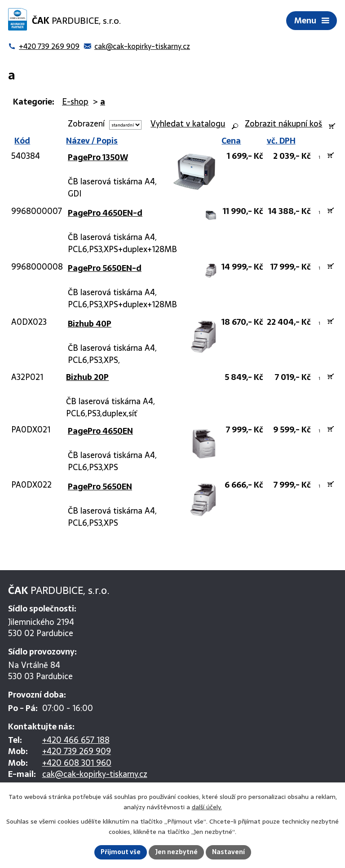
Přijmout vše (121, 852)
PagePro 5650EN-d (105, 268)
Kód (21, 141)
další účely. (207, 807)
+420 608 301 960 (77, 763)
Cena (231, 141)
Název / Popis (92, 141)
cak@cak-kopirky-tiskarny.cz (95, 774)
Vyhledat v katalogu (188, 124)
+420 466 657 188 (76, 740)
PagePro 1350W (98, 157)
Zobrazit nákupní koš (283, 124)
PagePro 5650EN (100, 486)
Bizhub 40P (90, 324)
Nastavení (228, 852)
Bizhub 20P (87, 377)
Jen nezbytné (176, 852)
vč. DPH (281, 141)
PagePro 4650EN (100, 431)
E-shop (75, 102)
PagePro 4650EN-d (105, 213)
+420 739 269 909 (77, 751)
